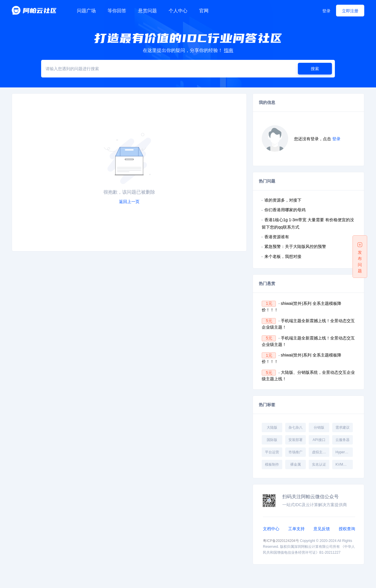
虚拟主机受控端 (320, 452)
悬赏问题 (147, 11)
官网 (204, 11)
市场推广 (296, 452)
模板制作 (272, 464)
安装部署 (296, 440)
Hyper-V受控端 (344, 452)
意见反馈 (322, 529)
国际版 (272, 440)
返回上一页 (129, 202)
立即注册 (350, 11)
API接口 (319, 440)
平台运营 (272, 452)
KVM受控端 (344, 464)
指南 (229, 50)
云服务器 (343, 440)
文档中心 (271, 529)
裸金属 (296, 464)
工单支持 (296, 529)
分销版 (319, 428)
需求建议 (343, 428)
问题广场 (86, 11)
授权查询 (347, 529)
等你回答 (117, 11)
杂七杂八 (296, 428)
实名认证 (319, 464)
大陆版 (272, 428)
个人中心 (178, 11)
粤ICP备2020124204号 (281, 541)
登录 (326, 11)
